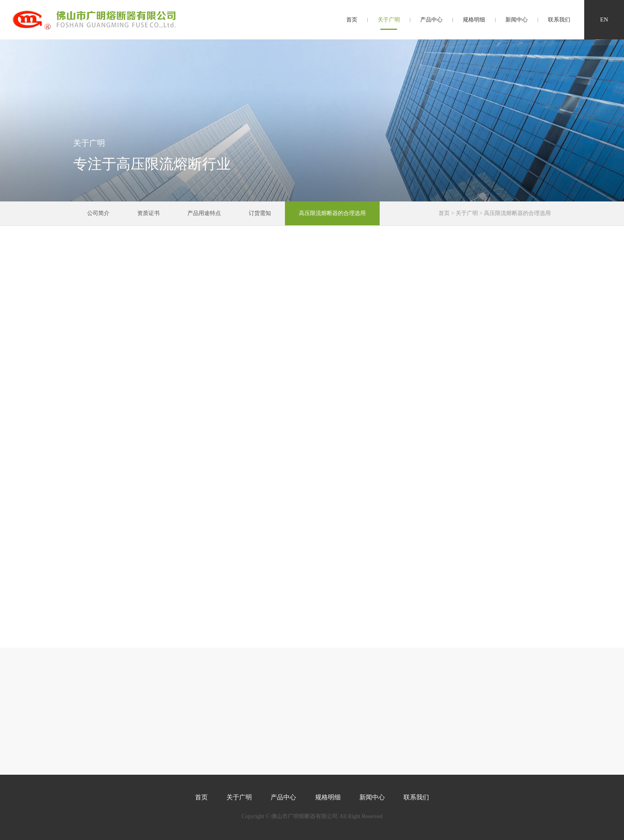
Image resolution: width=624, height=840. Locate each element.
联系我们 (559, 20)
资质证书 (148, 213)
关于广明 (389, 20)
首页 (352, 20)
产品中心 (431, 20)
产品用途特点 (204, 213)
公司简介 (98, 213)
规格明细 (474, 20)
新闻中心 (517, 20)
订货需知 (260, 213)
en (604, 20)
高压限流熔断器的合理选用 (332, 213)
